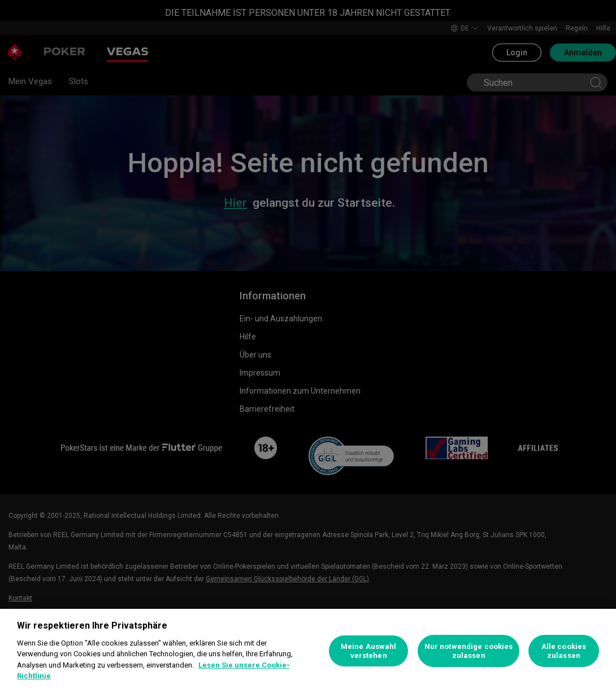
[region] (308, 651)
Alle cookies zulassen (564, 651)
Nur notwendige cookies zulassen (469, 651)
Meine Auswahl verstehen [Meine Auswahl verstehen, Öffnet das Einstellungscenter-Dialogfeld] (369, 651)
